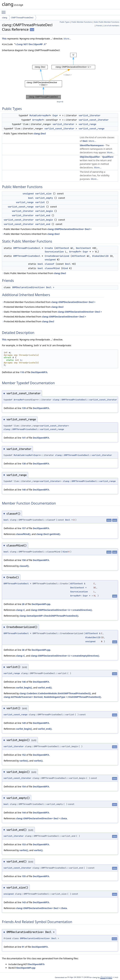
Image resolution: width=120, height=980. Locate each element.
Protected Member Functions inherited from (49, 302)
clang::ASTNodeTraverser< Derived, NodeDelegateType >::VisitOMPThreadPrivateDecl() (52, 697)
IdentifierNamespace (92, 145)
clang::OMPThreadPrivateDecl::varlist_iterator (84, 455)
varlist (40, 202)
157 (24, 528)
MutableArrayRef (40, 115)
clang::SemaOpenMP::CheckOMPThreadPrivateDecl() (49, 616)
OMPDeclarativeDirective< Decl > (33, 287)
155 (24, 876)
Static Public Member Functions (107, 22)
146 (24, 682)
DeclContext (83, 248)
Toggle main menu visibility (4, 11)
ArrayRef (38, 120)
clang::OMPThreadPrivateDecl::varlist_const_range (34, 429)
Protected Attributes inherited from (44, 317)
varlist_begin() (24, 688)
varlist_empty (44, 198)
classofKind (52, 268)
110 (22, 372)
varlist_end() (45, 688)
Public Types (65, 22)
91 (23, 947)
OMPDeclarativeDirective (34, 938)
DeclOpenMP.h (39, 372)
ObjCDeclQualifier (90, 157)
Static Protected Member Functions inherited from (52, 312)
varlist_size (43, 194)
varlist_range (87, 124)
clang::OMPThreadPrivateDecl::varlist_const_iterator (85, 400)
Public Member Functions (82, 22)
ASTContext (62, 248)
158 (24, 560)
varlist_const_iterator (94, 120)
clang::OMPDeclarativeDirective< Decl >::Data (41, 818)
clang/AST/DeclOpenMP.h (30, 44)
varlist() (24, 761)
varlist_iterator (89, 115)
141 (24, 438)
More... (67, 39)
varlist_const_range (92, 129)
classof (50, 264)
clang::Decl (40, 133)
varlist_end (43, 215)
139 (24, 408)
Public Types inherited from (24, 133)
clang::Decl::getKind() (48, 534)
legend (60, 102)
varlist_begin (44, 211)
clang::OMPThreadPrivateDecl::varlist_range (89, 481)
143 (24, 902)
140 (24, 490)
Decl (85, 141)
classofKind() (23, 534)
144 (24, 813)
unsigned (28, 194)
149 (24, 723)
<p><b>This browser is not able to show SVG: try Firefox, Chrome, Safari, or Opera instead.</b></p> (60, 76)
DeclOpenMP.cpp (41, 604)
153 (24, 844)
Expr (55, 115)
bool (31, 198)
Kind (65, 268)
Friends (99, 26)
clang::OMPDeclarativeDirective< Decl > (69, 229)
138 (24, 464)
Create (49, 248)
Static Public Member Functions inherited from (34, 273)
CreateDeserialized (57, 256)
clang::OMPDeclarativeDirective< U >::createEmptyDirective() (65, 656)
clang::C (20, 610)
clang (5, 18)
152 (24, 755)
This (4, 39)
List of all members (112, 26)
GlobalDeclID (100, 256)
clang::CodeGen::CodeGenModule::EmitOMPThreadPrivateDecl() (55, 693)
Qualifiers (108, 157)
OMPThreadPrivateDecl (22, 18)
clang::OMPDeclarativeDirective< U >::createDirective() (61, 610)
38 (23, 650)
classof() (24, 566)
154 (24, 787)
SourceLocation (54, 252)
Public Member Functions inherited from (47, 229)
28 (23, 604)
